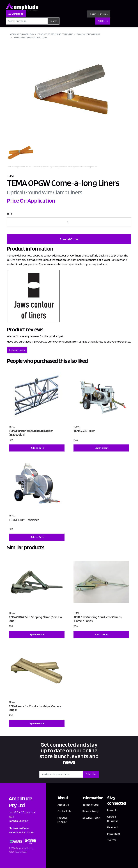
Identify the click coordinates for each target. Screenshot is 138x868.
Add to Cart (37, 448)
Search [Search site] (53, 21)
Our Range (16, 14)
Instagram (114, 834)
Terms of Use (91, 805)
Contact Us (64, 811)
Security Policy (91, 818)
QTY (10, 214)
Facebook (113, 827)
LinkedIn (112, 810)
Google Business (113, 819)
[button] (99, 14)
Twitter (112, 840)
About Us (63, 805)
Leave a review (17, 350)
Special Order (69, 239)
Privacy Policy (91, 811)
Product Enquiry (62, 820)
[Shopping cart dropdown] (107, 21)
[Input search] (27, 21)
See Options (102, 634)
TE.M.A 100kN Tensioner (24, 520)
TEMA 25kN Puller (84, 431)
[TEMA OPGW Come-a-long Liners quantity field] (69, 222)
